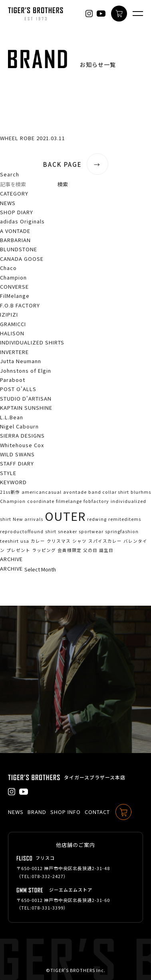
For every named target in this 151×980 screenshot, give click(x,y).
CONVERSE (14, 287)
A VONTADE (15, 231)
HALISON (12, 333)
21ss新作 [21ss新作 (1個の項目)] (10, 492)
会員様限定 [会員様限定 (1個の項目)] (70, 550)
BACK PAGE (76, 164)
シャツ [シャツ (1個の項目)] (79, 541)
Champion (13, 277)
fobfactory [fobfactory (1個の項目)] (96, 501)
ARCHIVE (11, 568)
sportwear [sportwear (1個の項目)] (91, 531)
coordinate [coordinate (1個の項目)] (41, 501)
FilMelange (15, 296)
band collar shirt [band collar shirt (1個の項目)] (109, 492)
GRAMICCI (13, 324)
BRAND (37, 812)
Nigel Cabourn (19, 426)
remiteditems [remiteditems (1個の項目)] (125, 519)
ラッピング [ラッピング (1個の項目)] (44, 550)
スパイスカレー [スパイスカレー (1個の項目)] (105, 541)
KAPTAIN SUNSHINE (26, 408)
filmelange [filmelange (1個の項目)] (69, 501)
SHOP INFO (66, 812)
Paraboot (13, 380)
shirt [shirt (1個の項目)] (51, 531)
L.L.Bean (12, 417)
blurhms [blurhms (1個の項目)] (141, 492)
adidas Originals (22, 221)
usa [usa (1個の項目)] (25, 541)
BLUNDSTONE (19, 249)
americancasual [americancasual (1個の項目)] (42, 492)
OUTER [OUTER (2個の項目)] (65, 516)
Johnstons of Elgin (26, 371)
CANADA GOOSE (22, 259)
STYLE (8, 473)
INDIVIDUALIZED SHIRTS (32, 342)
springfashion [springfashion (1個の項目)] (122, 531)
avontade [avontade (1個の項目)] (75, 492)
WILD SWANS (17, 454)
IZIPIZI (9, 314)
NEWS (8, 203)
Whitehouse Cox (22, 445)
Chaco (8, 268)
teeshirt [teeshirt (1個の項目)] (9, 541)
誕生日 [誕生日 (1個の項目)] (106, 550)
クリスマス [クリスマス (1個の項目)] (59, 541)
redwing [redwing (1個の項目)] (97, 519)
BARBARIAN (15, 240)
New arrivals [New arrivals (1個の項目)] (28, 519)
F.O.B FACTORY (20, 305)
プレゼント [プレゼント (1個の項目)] (18, 550)
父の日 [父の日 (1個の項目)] (90, 550)
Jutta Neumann (21, 361)
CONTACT (97, 812)
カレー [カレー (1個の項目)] (38, 541)
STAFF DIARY (17, 463)
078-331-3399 (48, 908)
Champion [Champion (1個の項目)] (13, 501)
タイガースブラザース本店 (95, 777)
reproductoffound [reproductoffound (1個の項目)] (22, 531)
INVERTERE (14, 352)
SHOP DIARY (17, 212)
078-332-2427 (48, 876)
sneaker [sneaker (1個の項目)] (68, 531)
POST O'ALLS (18, 389)
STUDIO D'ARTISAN (26, 398)
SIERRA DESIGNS (22, 435)
